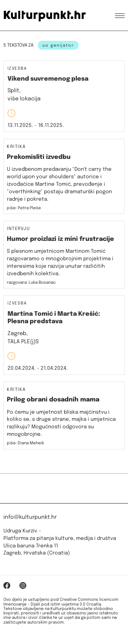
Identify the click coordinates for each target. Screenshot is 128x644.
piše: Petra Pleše (24, 208)
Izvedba (17, 69)
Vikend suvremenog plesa (48, 79)
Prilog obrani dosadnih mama (53, 400)
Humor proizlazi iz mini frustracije (60, 239)
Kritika (16, 147)
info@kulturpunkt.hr (30, 517)
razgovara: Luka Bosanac (31, 283)
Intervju (18, 229)
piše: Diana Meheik (25, 443)
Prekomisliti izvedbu (39, 157)
